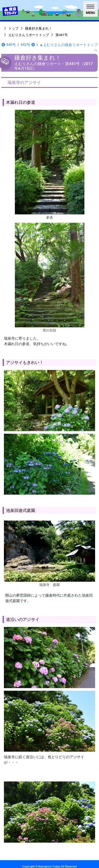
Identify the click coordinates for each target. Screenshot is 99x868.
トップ (13, 28)
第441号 (62, 35)
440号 (9, 45)
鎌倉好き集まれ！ (39, 28)
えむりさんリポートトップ (29, 35)
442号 (28, 45)
